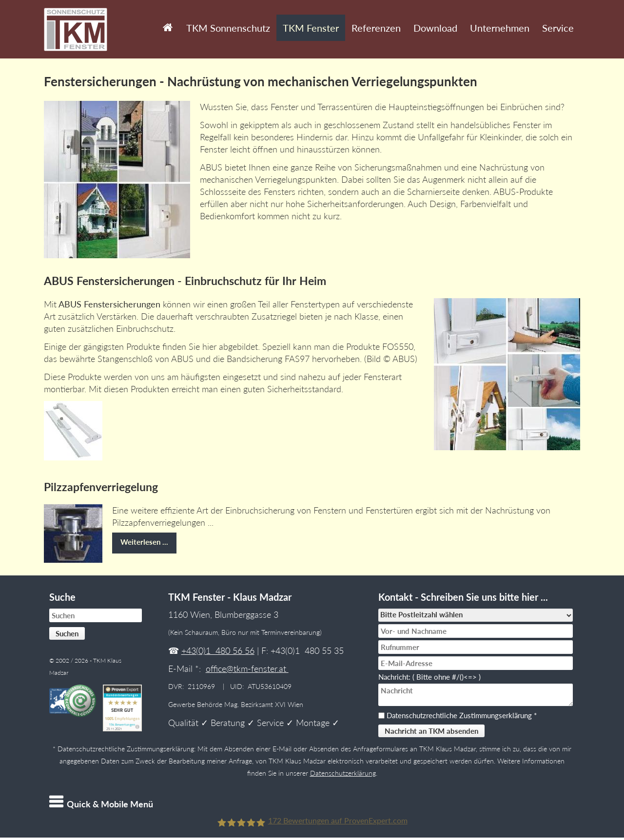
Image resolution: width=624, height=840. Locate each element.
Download (435, 28)
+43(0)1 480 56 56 (218, 650)
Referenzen (376, 28)
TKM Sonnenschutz (228, 28)
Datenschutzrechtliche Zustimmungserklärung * (462, 715)
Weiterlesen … (140, 539)
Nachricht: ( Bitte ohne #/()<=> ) (432, 677)
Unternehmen (500, 28)
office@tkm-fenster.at (247, 668)
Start (166, 20)
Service (558, 28)
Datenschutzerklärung (343, 773)
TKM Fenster (311, 28)
